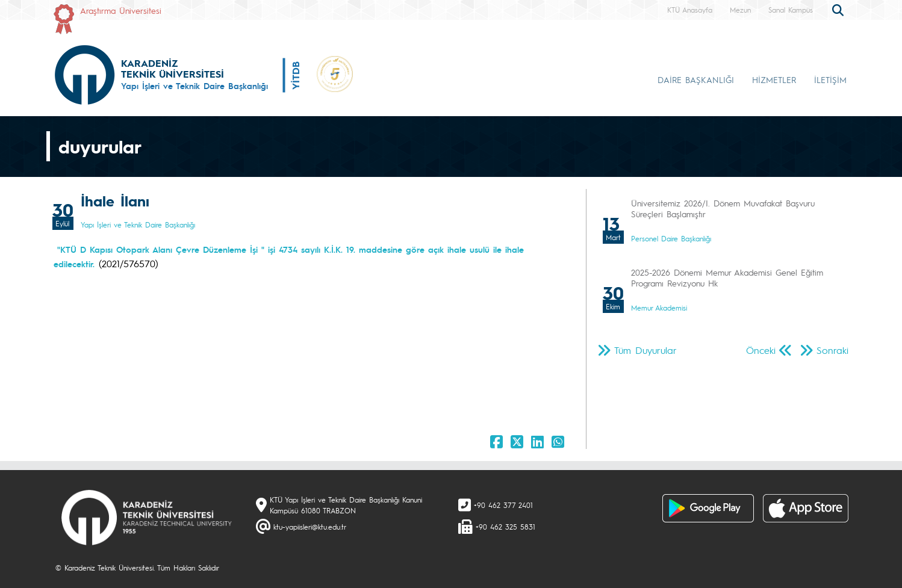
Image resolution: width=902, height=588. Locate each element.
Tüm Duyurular (645, 350)
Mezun (740, 10)
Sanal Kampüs (791, 10)
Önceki (761, 350)
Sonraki (832, 350)
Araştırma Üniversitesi (121, 10)
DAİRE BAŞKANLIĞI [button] (696, 79)
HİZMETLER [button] (774, 79)
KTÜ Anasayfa (690, 10)
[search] (839, 9)
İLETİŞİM (830, 79)
